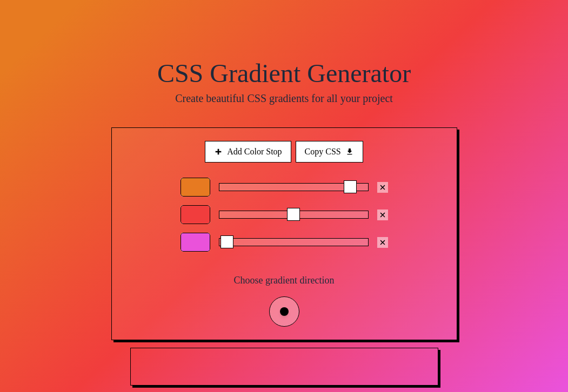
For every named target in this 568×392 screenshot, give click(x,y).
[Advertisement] (285, 367)
